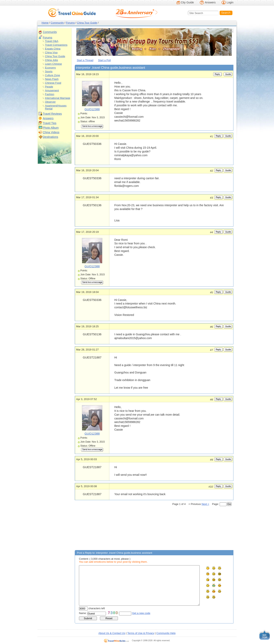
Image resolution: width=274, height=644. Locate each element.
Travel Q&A (52, 41)
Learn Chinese (53, 64)
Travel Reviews (52, 114)
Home (45, 23)
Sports (49, 71)
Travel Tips (50, 123)
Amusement (52, 90)
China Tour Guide (87, 23)
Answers (210, 2)
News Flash (52, 79)
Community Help (166, 633)
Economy (50, 68)
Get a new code (141, 613)
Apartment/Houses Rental (56, 107)
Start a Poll (105, 60)
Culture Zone (52, 75)
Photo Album (51, 128)
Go (229, 504)
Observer (50, 102)
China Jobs (51, 60)
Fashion (50, 94)
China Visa (51, 52)
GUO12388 (92, 109)
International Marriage (58, 98)
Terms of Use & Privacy (141, 633)
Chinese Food (53, 83)
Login (230, 2)
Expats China (53, 49)
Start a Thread (85, 60)
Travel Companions (56, 45)
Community (57, 23)
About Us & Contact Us (112, 633)
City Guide (187, 2)
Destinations (50, 137)
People (49, 87)
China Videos (51, 132)
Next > (205, 504)
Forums (70, 23)
